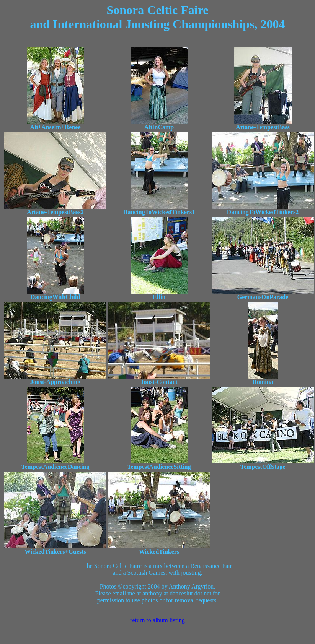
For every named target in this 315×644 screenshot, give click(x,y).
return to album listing (157, 620)
